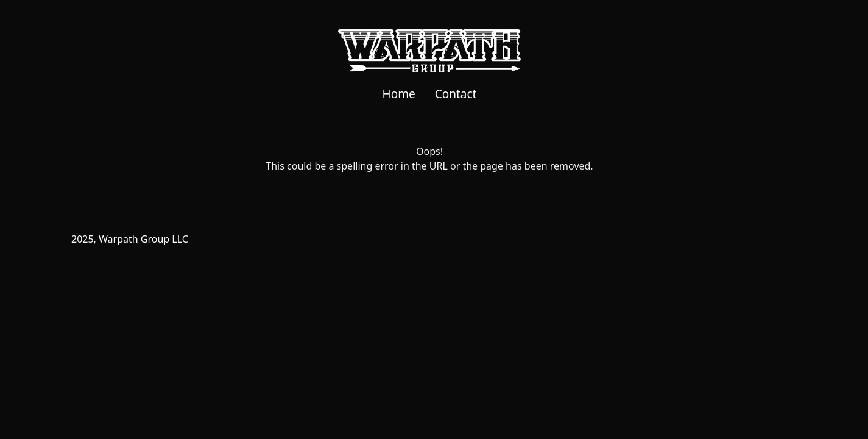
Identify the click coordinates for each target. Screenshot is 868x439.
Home (399, 94)
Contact (456, 94)
